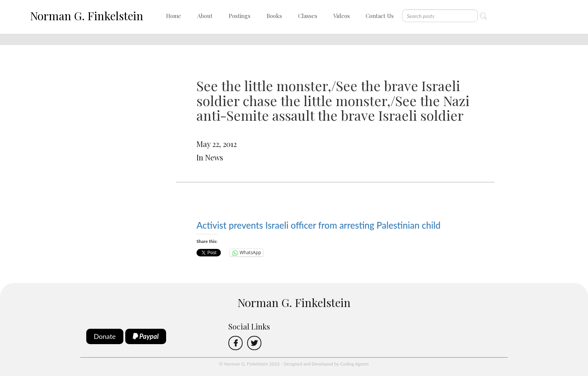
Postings (240, 16)
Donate (105, 336)
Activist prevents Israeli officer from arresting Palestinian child (319, 225)
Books (274, 16)
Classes (308, 16)
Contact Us (380, 16)
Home (174, 16)
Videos (342, 16)
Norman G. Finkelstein (87, 16)
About (205, 16)
